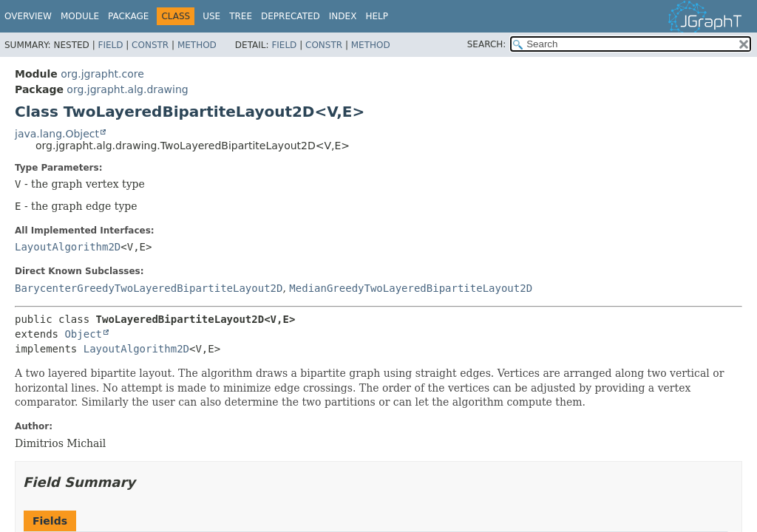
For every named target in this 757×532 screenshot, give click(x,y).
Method (197, 45)
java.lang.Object (57, 134)
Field (110, 45)
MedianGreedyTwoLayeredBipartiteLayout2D (411, 288)
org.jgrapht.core (102, 74)
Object (83, 334)
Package (128, 16)
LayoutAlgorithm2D (68, 247)
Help (377, 16)
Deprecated (291, 16)
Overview (28, 16)
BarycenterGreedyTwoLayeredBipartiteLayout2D (149, 288)
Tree (241, 16)
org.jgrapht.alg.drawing (127, 89)
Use (211, 16)
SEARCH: (487, 44)
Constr (150, 45)
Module (80, 16)
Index (343, 16)
